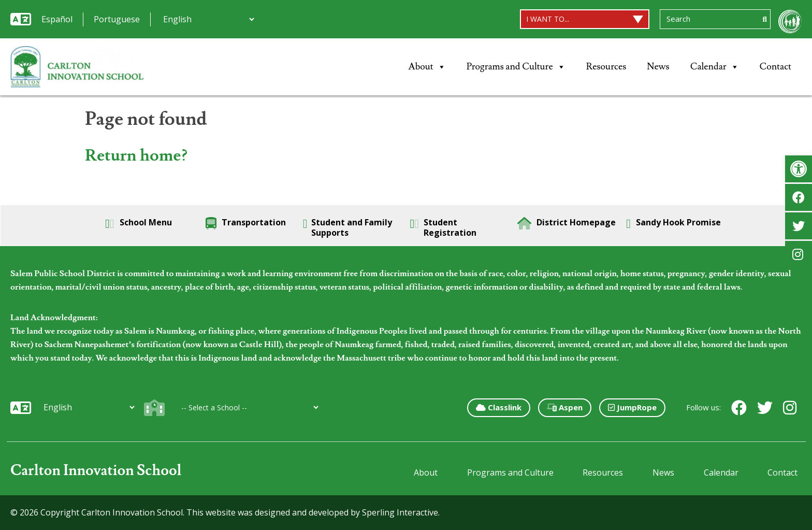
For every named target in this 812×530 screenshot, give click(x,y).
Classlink (499, 407)
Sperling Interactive (400, 512)
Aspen (565, 407)
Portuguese (117, 19)
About (427, 67)
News (658, 67)
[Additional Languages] (208, 19)
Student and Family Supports (348, 227)
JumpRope (632, 407)
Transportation (246, 223)
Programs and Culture (516, 67)
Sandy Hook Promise (673, 223)
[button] (799, 169)
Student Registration (444, 227)
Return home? (136, 155)
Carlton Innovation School (96, 471)
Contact (775, 67)
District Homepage (567, 223)
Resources (606, 67)
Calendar (715, 67)
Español (57, 19)
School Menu (139, 223)
